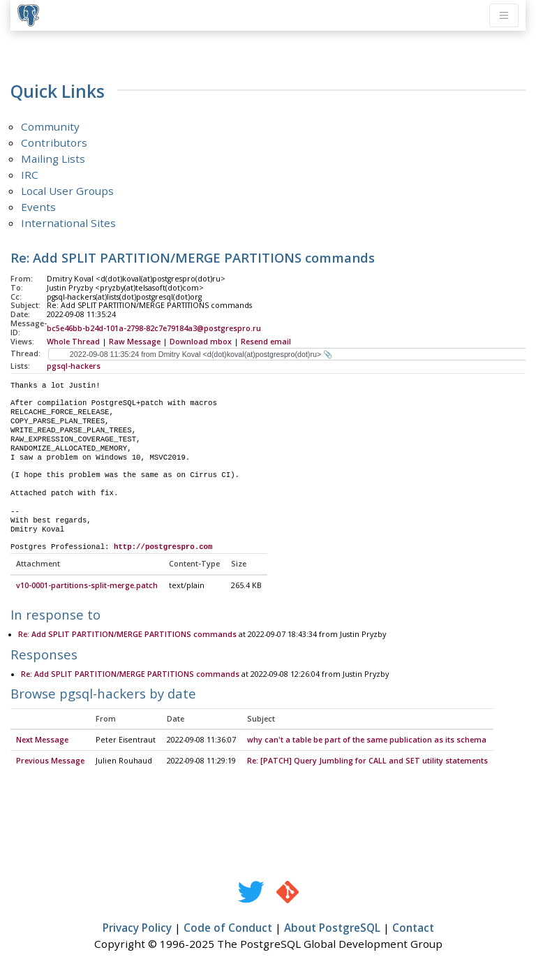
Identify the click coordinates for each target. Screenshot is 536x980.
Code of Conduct (228, 928)
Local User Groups (67, 191)
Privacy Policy (137, 928)
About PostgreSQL (332, 928)
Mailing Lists (53, 159)
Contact (413, 928)
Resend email (266, 342)
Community (50, 126)
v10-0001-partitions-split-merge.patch (87, 586)
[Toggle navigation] (504, 15)
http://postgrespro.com (163, 547)
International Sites (68, 223)
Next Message (42, 740)
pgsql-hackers (74, 366)
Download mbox (201, 342)
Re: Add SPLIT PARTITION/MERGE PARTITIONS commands (127, 635)
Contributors (54, 142)
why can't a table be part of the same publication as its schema (367, 740)
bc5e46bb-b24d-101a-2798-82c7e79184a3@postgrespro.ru (154, 328)
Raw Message (135, 342)
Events (38, 207)
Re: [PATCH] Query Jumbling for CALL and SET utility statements (367, 761)
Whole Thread (73, 342)
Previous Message (50, 761)
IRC (30, 175)
